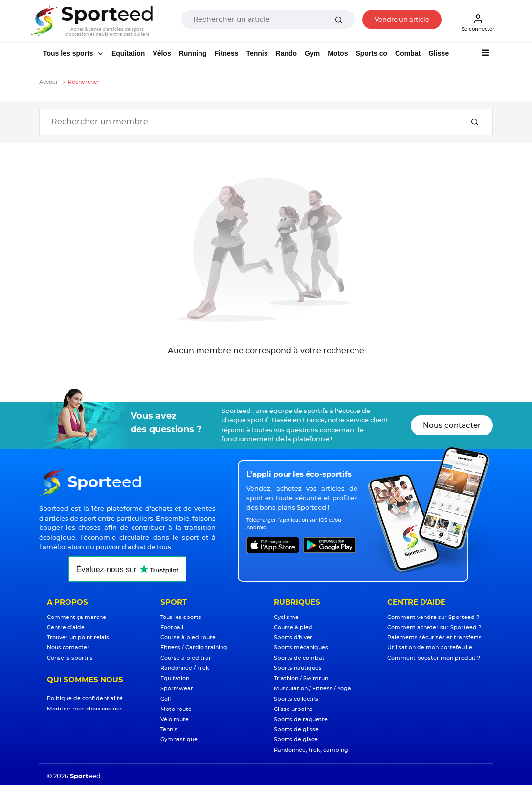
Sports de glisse (296, 729)
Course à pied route (188, 637)
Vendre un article (402, 20)
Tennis (257, 53)
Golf (166, 699)
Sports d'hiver (293, 637)
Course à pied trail (186, 658)
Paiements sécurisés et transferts (434, 637)
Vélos (162, 53)
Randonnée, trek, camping (311, 750)
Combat (408, 53)
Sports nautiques (298, 668)
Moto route (176, 709)
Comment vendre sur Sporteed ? (433, 617)
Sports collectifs (296, 699)
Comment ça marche (77, 617)
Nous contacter (452, 425)
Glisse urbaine (293, 709)
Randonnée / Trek (185, 668)
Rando (287, 53)
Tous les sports (69, 53)
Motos (338, 53)
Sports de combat (299, 658)
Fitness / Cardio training (194, 648)
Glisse (439, 53)
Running (193, 53)
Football (172, 628)
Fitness (226, 53)
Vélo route (175, 720)
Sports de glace (296, 740)
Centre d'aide (66, 628)
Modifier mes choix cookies (85, 709)
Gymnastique (179, 740)
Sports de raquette (301, 720)
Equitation (128, 53)
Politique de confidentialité (85, 698)
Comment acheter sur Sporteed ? (434, 628)
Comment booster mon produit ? (434, 658)
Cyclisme (286, 617)
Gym (312, 53)
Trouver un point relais (78, 637)
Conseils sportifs (70, 658)
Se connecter (478, 23)
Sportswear (177, 689)
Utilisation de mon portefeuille (430, 648)
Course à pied (293, 628)
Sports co (371, 53)
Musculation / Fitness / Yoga (312, 689)
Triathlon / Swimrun (301, 678)
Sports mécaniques (301, 648)
